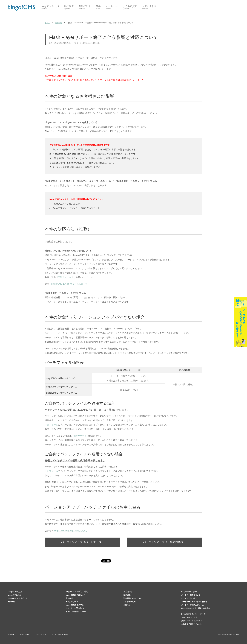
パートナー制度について (191, 595)
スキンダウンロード (189, 617)
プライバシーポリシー (60, 634)
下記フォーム (65, 277)
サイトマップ (41, 634)
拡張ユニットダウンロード (192, 621)
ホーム (47, 23)
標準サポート (80, 436)
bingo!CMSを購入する (75, 605)
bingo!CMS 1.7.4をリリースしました (69, 284)
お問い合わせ (25, 634)
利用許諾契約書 (130, 602)
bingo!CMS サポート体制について (70, 531)
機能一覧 (11, 602)
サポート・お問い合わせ (75, 608)
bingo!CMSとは (14, 595)
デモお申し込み (72, 602)
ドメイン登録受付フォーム (76, 612)
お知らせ (127, 605)
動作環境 (127, 595)
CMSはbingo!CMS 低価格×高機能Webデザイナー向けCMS (22, 7)
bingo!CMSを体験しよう (76, 595)
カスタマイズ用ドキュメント (193, 624)
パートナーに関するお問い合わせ (194, 602)
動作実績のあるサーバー (133, 598)
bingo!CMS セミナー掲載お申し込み (196, 608)
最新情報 (59, 23)
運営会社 (11, 634)
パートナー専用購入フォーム (193, 605)
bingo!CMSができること (18, 598)
